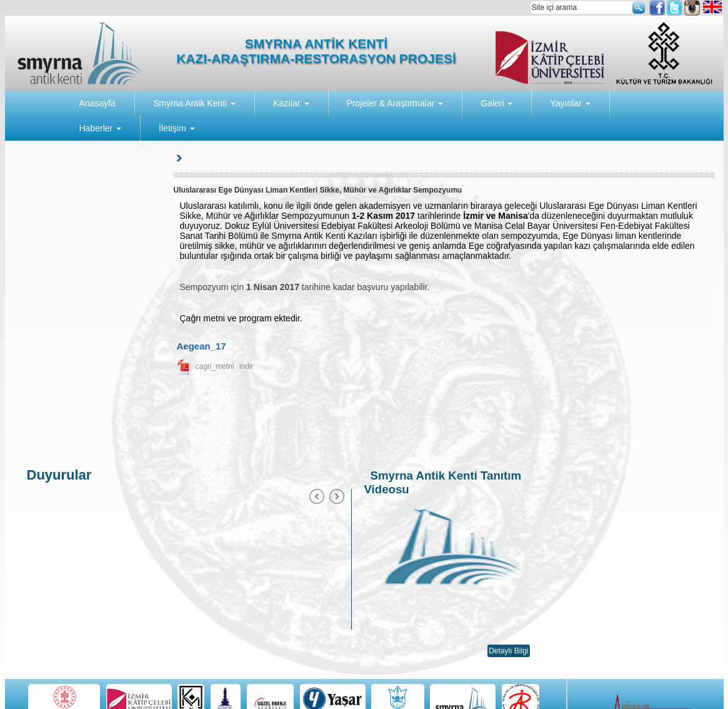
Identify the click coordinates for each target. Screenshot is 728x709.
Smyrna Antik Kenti (194, 103)
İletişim (177, 128)
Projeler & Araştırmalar (395, 103)
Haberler (101, 128)
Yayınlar (570, 103)
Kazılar (291, 103)
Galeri (496, 103)
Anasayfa (97, 103)
